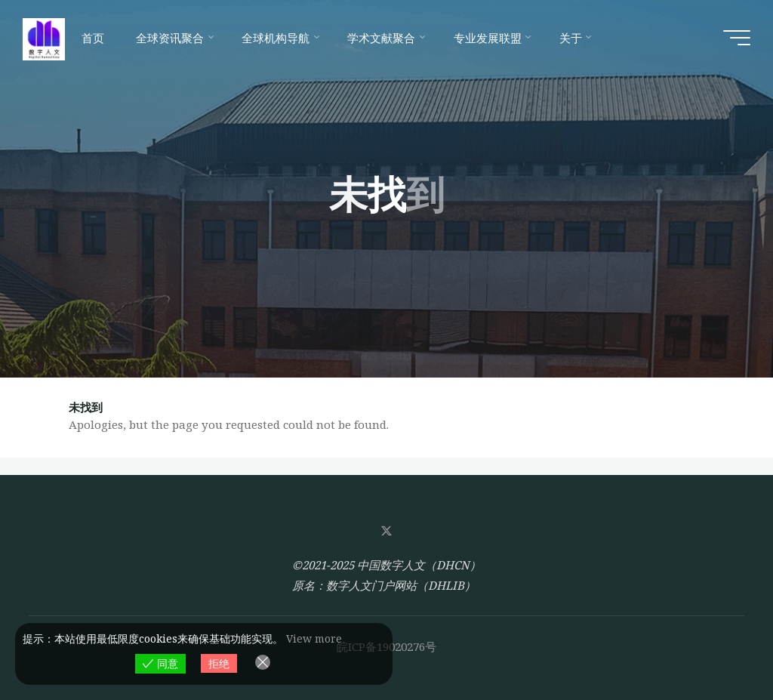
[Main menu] (737, 38)
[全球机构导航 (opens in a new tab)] (279, 38)
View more (314, 638)
